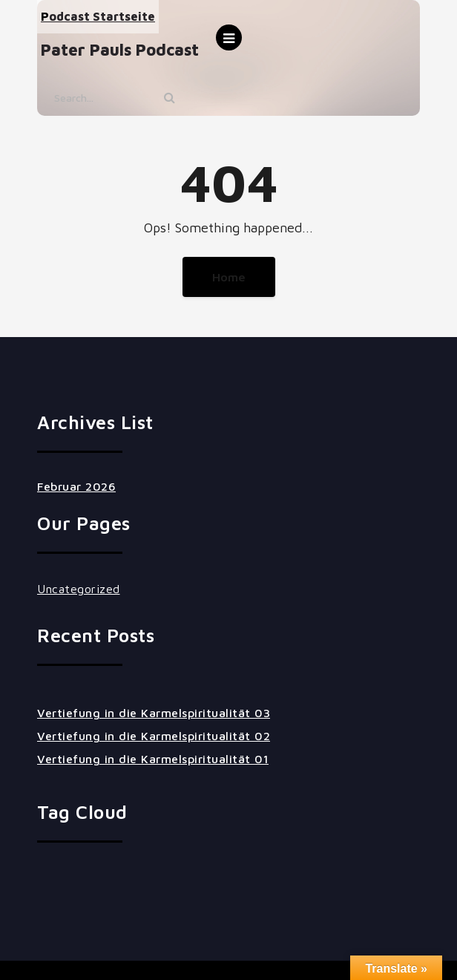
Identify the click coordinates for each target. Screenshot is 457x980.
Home (229, 277)
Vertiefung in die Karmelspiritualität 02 (154, 736)
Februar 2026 (76, 486)
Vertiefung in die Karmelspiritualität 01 (153, 759)
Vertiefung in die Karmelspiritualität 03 (154, 713)
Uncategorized (79, 589)
